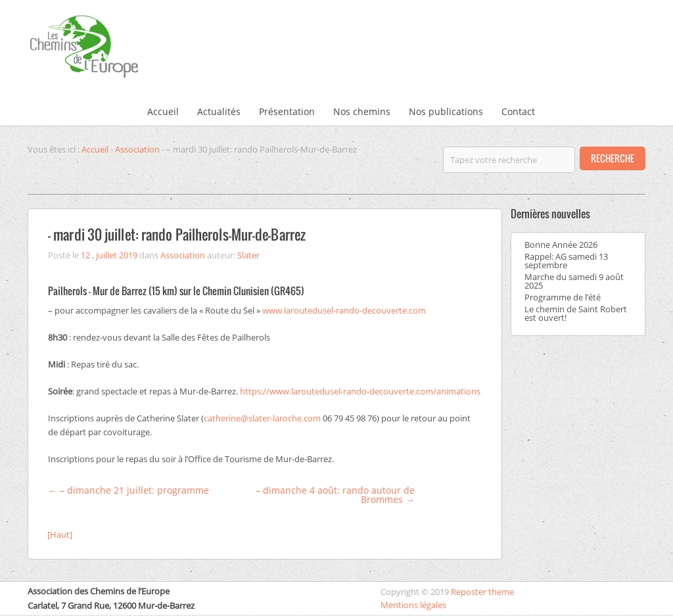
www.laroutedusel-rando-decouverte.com (344, 310)
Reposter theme (482, 592)
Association (137, 149)
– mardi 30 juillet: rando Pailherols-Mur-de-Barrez (177, 234)
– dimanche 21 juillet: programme (128, 490)
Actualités (219, 111)
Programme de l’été (563, 297)
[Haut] (60, 534)
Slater (248, 255)
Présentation (287, 111)
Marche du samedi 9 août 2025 (574, 281)
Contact (518, 111)
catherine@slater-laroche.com (262, 418)
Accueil (163, 111)
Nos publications (446, 111)
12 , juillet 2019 (109, 255)
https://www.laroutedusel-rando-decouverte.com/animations (360, 391)
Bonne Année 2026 (561, 245)
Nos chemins (362, 111)
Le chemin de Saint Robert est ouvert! (576, 313)
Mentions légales (413, 605)
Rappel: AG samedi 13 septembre (566, 261)
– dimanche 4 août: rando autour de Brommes (335, 495)
